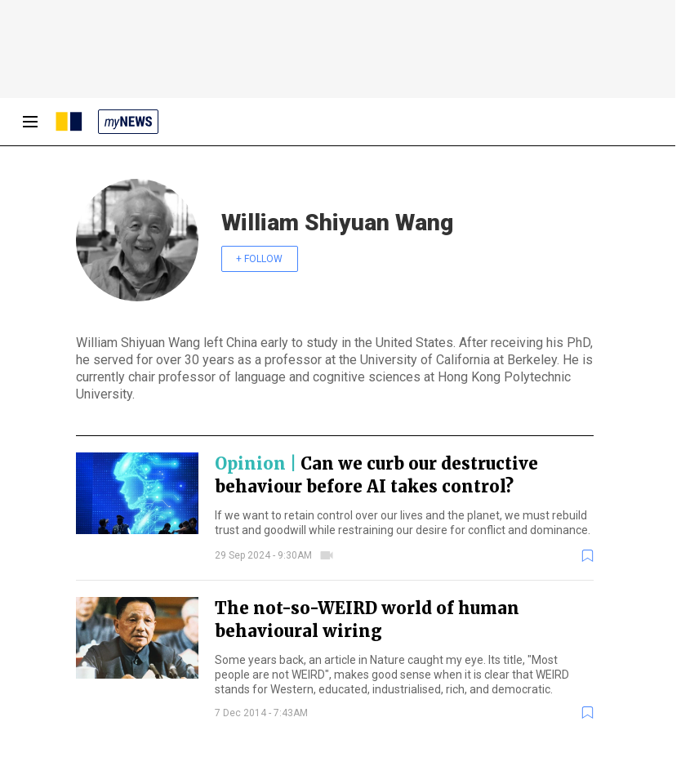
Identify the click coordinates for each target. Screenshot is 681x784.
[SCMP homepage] (69, 122)
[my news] (128, 122)
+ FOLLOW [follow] (259, 259)
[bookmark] (588, 556)
